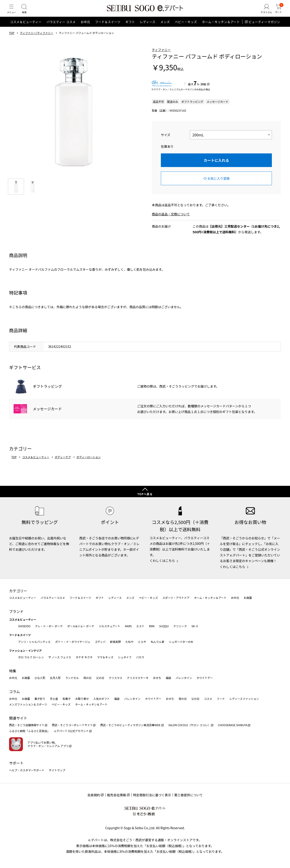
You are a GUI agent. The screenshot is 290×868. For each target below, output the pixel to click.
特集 (13, 671)
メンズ (165, 28)
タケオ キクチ (84, 657)
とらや (142, 642)
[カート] (278, 12)
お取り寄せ (82, 699)
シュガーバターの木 (181, 642)
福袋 (168, 678)
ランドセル (72, 678)
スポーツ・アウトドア (176, 598)
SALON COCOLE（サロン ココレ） (189, 725)
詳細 (203, 90)
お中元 (85, 28)
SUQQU (164, 626)
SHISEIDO (24, 626)
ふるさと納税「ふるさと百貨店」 (29, 731)
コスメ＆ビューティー (26, 28)
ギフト (130, 28)
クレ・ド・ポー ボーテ (49, 626)
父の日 (100, 678)
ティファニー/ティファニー (37, 39)
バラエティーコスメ (53, 598)
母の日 (87, 678)
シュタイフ (125, 657)
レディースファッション (244, 699)
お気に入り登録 (218, 185)
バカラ (140, 657)
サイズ (166, 141)
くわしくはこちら (162, 561)
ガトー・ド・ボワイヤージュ (73, 642)
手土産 (54, 699)
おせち (157, 678)
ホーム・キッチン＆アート (221, 28)
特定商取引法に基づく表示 (152, 795)
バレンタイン (184, 678)
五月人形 (55, 678)
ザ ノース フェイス (60, 657)
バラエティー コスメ (61, 28)
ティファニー (161, 56)
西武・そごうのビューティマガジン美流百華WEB (130, 725)
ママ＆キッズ (105, 657)
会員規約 (94, 795)
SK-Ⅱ (195, 626)
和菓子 (67, 699)
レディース (147, 28)
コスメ (208, 699)
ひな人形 (40, 678)
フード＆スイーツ (108, 28)
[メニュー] (12, 12)
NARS (128, 626)
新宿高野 (115, 642)
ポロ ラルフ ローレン (31, 657)
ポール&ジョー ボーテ (81, 626)
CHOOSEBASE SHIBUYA (233, 725)
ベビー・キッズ (186, 28)
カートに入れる (216, 167)
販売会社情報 (116, 795)
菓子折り (40, 699)
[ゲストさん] (263, 12)
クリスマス (116, 678)
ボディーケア (63, 463)
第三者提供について (188, 795)
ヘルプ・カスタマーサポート (27, 770)
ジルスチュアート (110, 626)
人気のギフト (101, 699)
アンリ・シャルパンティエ (34, 642)
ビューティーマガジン (264, 28)
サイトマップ (57, 770)
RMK (152, 626)
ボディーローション (89, 463)
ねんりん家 (157, 642)
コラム (14, 691)
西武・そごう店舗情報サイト (27, 725)
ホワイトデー (205, 678)
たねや (129, 642)
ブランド (16, 611)
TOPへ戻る (145, 494)
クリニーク (180, 626)
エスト (140, 626)
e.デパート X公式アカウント (72, 731)
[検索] (27, 12)
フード (221, 699)
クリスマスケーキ (138, 678)
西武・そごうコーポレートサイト (72, 725)
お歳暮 (248, 598)
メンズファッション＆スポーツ (28, 704)
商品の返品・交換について (171, 220)
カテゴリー (18, 591)
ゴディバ (100, 642)
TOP (12, 39)
